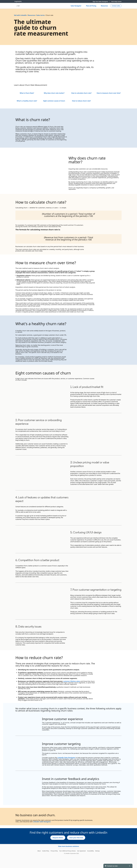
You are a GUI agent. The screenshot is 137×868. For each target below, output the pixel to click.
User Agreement (81, 851)
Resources (32, 15)
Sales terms (41, 15)
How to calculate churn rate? (81, 93)
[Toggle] (130, 866)
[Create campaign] (116, 6)
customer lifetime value (72, 681)
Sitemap (97, 851)
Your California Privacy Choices (67, 851)
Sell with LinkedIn (20, 15)
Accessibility (90, 851)
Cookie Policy (46, 851)
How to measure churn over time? (109, 93)
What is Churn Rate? (27, 93)
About (39, 851)
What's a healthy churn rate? (27, 101)
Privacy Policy (54, 851)
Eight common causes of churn (54, 101)
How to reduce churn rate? (81, 101)
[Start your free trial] (76, 838)
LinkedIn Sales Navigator (66, 758)
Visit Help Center (116, 1)
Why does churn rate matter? (54, 93)
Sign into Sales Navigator (101, 1)
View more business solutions (68, 846)
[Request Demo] (58, 838)
